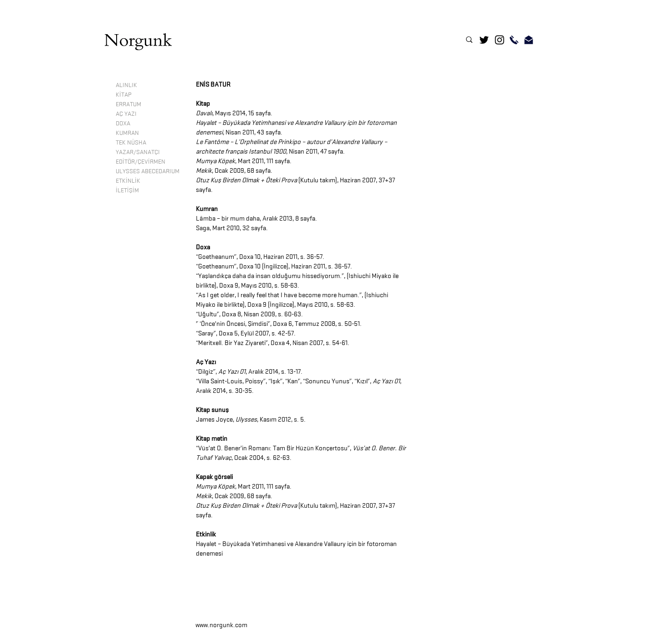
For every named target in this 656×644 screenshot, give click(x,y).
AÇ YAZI (126, 113)
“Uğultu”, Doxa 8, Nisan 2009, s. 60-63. (249, 314)
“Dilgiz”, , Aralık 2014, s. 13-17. (249, 372)
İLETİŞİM (127, 190)
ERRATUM (128, 104)
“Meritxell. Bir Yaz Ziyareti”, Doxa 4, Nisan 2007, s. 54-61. (273, 343)
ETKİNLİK (128, 180)
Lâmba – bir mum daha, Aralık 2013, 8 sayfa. (256, 219)
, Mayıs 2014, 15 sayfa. (234, 113)
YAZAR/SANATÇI (138, 152)
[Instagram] (500, 40)
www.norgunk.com (221, 625)
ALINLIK (126, 85)
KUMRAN (127, 133)
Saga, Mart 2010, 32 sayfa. (232, 228)
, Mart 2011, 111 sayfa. (244, 161)
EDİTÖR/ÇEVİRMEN (141, 161)
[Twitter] (484, 40)
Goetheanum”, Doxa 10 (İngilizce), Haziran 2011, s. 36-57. (275, 266)
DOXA (123, 123)
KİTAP (123, 94)
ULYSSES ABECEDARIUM (148, 171)
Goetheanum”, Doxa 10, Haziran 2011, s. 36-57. (261, 257)
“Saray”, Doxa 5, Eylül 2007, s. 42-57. (246, 333)
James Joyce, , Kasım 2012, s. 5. (251, 420)
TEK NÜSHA (131, 142)
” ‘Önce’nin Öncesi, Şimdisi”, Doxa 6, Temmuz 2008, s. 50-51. (279, 324)
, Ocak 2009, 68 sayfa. (234, 171)
